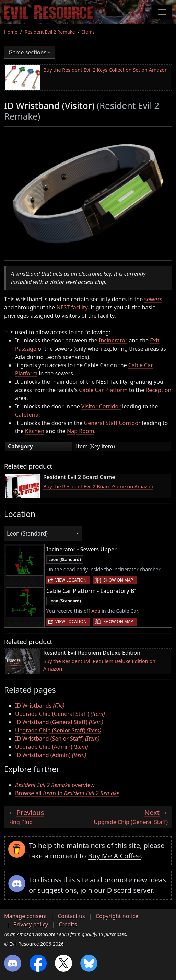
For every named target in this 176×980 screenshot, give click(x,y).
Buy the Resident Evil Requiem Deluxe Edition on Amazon (99, 665)
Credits (68, 924)
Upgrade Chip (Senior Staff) (58, 730)
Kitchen (35, 431)
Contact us (71, 916)
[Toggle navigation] (162, 12)
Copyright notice (117, 916)
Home (11, 32)
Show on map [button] (118, 580)
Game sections (27, 52)
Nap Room (80, 431)
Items (89, 32)
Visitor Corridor (101, 406)
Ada (96, 611)
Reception (158, 390)
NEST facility (72, 307)
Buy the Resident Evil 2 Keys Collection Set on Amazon (105, 70)
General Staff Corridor (112, 423)
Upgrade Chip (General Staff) (60, 714)
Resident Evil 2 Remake (50, 32)
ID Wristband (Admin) (51, 755)
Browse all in (67, 793)
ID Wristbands (40, 706)
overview (55, 785)
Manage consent (26, 916)
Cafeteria (27, 415)
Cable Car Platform (103, 390)
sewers (153, 299)
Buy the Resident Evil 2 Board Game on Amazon (98, 487)
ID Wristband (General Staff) (59, 722)
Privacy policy (31, 924)
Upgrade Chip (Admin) (51, 747)
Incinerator (113, 340)
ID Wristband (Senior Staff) (57, 739)
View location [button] (71, 580)
